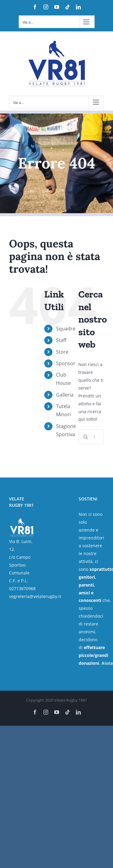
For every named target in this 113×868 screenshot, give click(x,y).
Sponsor (66, 363)
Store (62, 352)
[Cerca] (86, 437)
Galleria (65, 395)
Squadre (66, 329)
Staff (61, 340)
